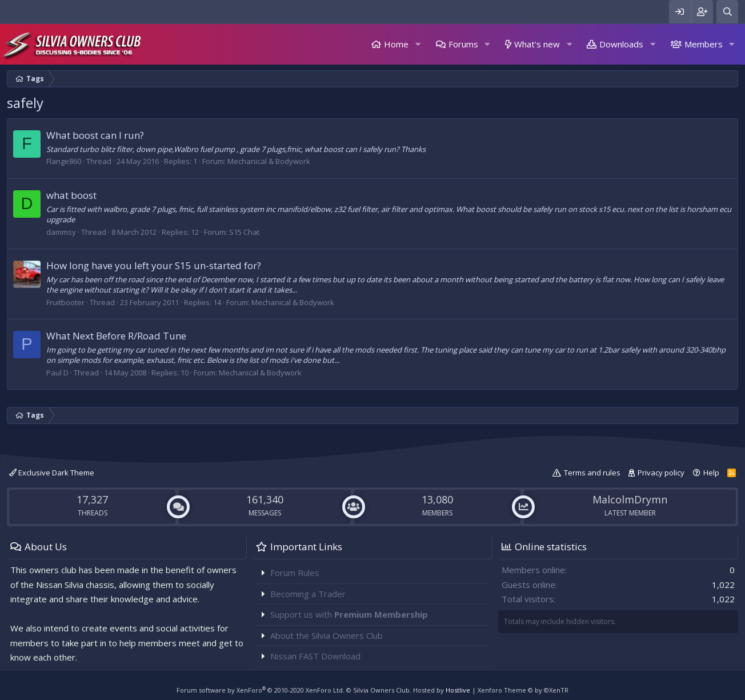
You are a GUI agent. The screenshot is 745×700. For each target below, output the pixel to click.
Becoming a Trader (308, 594)
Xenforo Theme (523, 690)
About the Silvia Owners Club (327, 635)
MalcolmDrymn (630, 499)
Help (711, 473)
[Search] (727, 12)
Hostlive (458, 690)
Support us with (349, 614)
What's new (537, 44)
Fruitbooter (65, 302)
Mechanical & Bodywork (269, 161)
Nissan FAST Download (315, 656)
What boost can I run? (95, 135)
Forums (463, 44)
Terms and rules (592, 473)
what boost (71, 195)
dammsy (61, 232)
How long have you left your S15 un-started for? (154, 265)
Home (396, 44)
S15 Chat (244, 232)
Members (704, 44)
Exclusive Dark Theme (52, 473)
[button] (418, 44)
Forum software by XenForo (261, 690)
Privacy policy (661, 473)
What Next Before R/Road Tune (116, 336)
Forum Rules (295, 573)
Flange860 (64, 161)
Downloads (621, 44)
